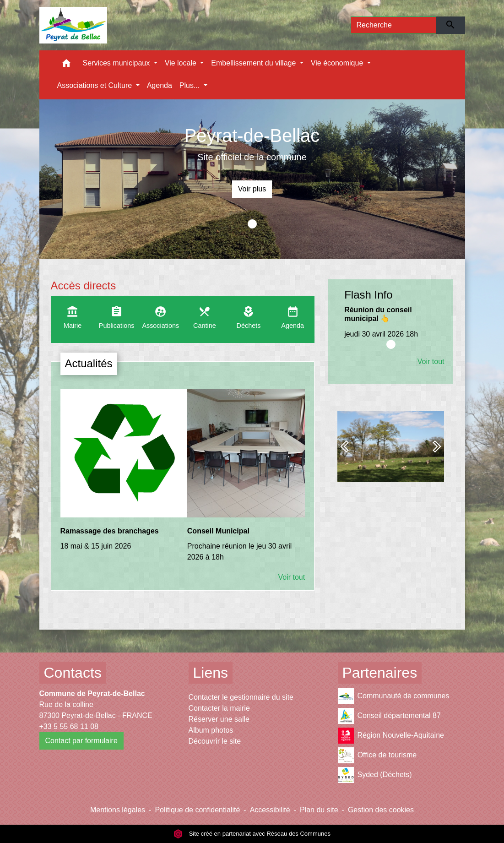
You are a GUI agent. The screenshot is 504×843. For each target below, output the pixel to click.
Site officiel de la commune (252, 157)
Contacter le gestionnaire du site (241, 697)
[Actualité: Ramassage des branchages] (119, 475)
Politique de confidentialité (197, 810)
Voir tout (291, 577)
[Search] (394, 25)
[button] (66, 65)
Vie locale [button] (182, 63)
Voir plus (252, 189)
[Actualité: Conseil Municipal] (246, 481)
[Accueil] (73, 25)
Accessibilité (270, 810)
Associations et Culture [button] (96, 85)
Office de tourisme (377, 755)
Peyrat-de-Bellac (252, 136)
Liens (211, 673)
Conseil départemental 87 (389, 716)
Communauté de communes (394, 696)
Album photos (211, 730)
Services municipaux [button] (117, 63)
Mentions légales (118, 810)
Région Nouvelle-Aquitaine (391, 736)
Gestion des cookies (381, 810)
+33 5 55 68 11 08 (69, 726)
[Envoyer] (451, 25)
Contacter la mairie (219, 708)
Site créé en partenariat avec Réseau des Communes (252, 834)
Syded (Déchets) (375, 775)
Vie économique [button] (338, 63)
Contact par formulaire (81, 741)
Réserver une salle (219, 719)
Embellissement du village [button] (254, 63)
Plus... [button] (191, 85)
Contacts (73, 673)
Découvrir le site (215, 741)
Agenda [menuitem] (160, 85)
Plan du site (319, 810)
